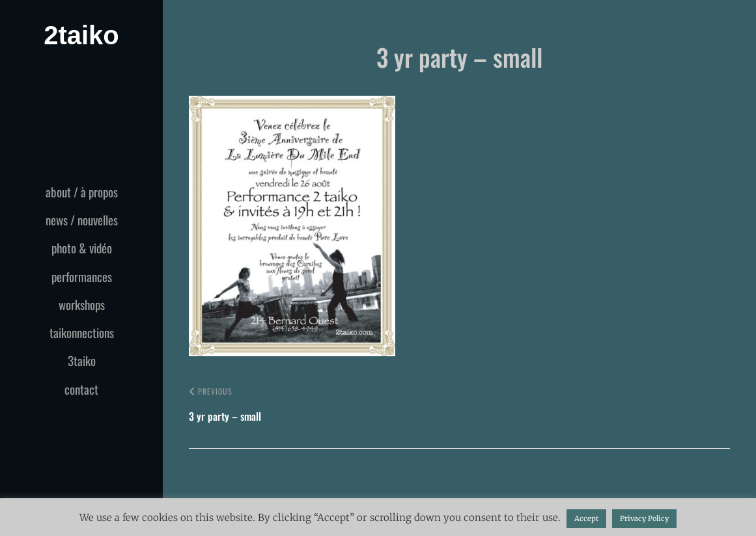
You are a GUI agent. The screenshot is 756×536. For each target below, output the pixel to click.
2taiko (81, 35)
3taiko (82, 360)
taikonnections (82, 332)
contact (81, 389)
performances (82, 276)
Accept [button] (586, 518)
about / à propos (82, 191)
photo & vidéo (82, 247)
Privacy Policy (644, 518)
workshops (82, 304)
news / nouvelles (82, 219)
